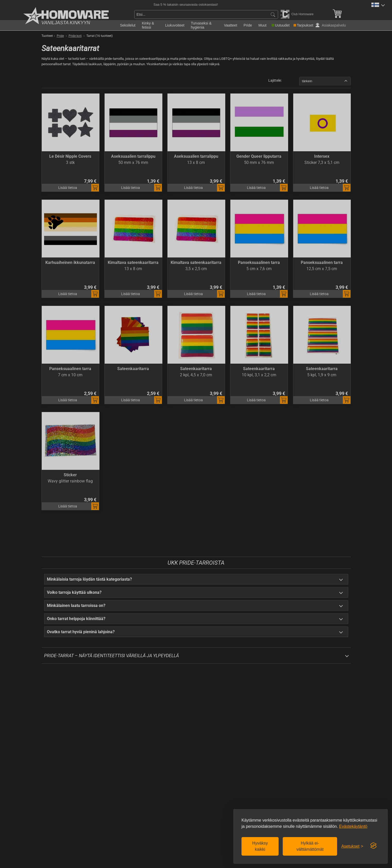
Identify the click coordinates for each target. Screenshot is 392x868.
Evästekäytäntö (353, 826)
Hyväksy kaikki (260, 846)
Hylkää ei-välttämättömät (310, 846)
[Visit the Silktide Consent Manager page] (373, 846)
